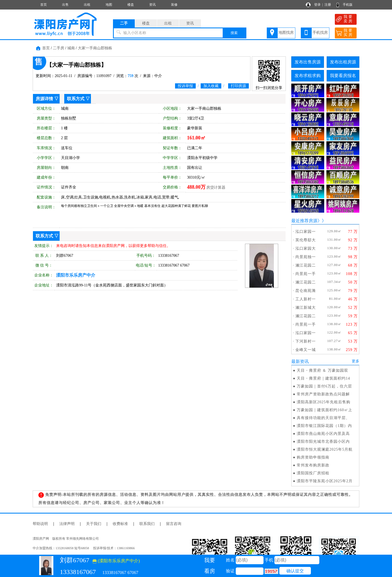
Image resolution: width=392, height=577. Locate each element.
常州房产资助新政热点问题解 (323, 394)
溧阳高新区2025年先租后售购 (324, 402)
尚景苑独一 (306, 257)
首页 (44, 5)
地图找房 (286, 33)
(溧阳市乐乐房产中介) (116, 561)
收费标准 (120, 524)
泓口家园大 (306, 248)
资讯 (152, 5)
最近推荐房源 (304, 221)
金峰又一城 (306, 350)
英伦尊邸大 (306, 240)
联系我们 (147, 524)
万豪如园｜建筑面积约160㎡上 (324, 410)
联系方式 (76, 99)
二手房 (59, 48)
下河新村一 (306, 341)
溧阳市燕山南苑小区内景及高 (323, 434)
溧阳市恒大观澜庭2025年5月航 (325, 449)
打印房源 (238, 86)
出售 (65, 5)
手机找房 (320, 33)
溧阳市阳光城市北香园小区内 (323, 442)
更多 (356, 361)
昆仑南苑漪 (306, 291)
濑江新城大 (306, 308)
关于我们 (94, 524)
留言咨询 (174, 524)
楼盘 (131, 5)
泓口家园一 (306, 232)
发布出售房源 (308, 62)
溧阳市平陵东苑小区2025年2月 (325, 481)
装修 (174, 5)
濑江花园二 (306, 265)
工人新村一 (306, 299)
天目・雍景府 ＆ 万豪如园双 (322, 370)
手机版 (348, 5)
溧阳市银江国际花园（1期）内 (324, 426)
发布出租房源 (343, 62)
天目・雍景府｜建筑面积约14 (323, 378)
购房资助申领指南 (313, 457)
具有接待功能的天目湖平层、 (323, 418)
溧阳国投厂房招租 (313, 473)
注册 (328, 5)
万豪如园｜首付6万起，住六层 (324, 386)
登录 (317, 5)
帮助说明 (40, 524)
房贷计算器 (216, 187)
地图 (109, 5)
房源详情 (44, 99)
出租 (87, 5)
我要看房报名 (343, 76)
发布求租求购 (308, 76)
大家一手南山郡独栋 (95, 48)
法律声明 (67, 524)
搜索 (234, 33)
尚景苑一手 (306, 274)
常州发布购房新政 (313, 465)
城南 (71, 48)
